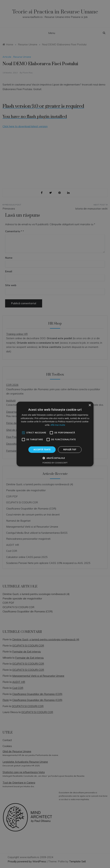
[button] (55, 458)
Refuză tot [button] (70, 450)
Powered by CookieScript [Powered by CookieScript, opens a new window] (55, 463)
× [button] (90, 405)
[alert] (55, 434)
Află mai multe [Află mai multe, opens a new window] (58, 425)
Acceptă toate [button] (42, 450)
